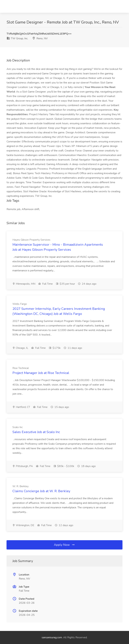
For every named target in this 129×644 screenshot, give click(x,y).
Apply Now (64, 545)
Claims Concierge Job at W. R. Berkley (41, 491)
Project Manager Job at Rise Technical (41, 373)
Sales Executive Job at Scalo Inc (36, 432)
